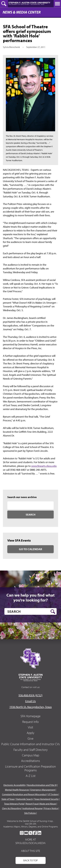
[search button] (53, 612)
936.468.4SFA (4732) (30, 695)
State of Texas (8, 799)
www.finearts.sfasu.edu (44, 466)
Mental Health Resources (17, 790)
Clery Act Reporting (12, 808)
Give (30, 738)
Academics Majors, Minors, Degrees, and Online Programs (30, 827)
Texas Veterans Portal (14, 804)
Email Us (30, 701)
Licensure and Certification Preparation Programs (30, 768)
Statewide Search (24, 799)
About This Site (30, 851)
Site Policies (30, 813)
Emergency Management (43, 790)
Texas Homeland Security (46, 799)
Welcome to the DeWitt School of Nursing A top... (30, 821)
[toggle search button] (4, 4)
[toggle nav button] (57, 4)
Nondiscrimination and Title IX (42, 785)
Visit (30, 727)
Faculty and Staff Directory (31, 750)
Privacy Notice (51, 808)
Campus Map (31, 755)
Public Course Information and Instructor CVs (30, 744)
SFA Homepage (30, 716)
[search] (30, 611)
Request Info (30, 722)
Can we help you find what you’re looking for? (30, 598)
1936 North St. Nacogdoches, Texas (31, 707)
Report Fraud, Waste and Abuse (41, 804)
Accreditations (30, 761)
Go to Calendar (30, 549)
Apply (30, 733)
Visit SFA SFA (31, 824)
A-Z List (31, 776)
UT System (53, 794)
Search (30, 515)
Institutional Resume (32, 808)
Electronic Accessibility (15, 785)
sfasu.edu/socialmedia (30, 843)
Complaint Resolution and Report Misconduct (24, 794)
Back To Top (31, 860)
